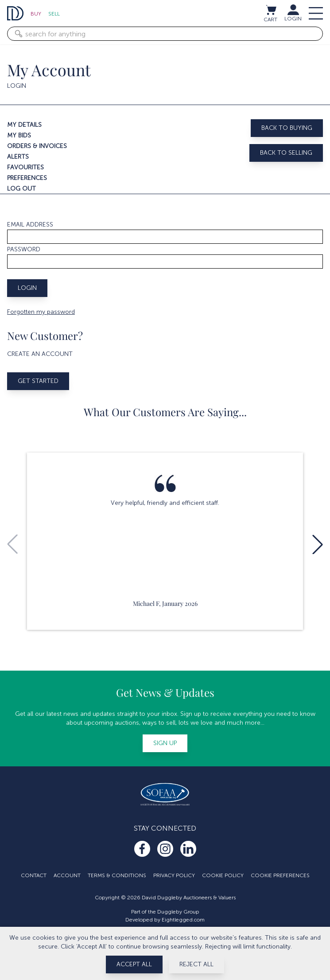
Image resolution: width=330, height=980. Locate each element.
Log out (21, 189)
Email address (30, 225)
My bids (19, 135)
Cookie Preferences (280, 875)
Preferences (27, 178)
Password (24, 249)
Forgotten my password (41, 312)
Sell (54, 14)
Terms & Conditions (117, 875)
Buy (36, 14)
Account (67, 875)
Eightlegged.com (183, 920)
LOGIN (293, 19)
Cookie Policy (223, 875)
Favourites (25, 167)
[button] (318, 544)
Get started (38, 381)
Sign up (165, 743)
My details (24, 125)
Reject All (196, 964)
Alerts (18, 157)
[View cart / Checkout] (271, 10)
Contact (34, 875)
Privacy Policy (174, 875)
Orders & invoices (37, 146)
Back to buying (287, 128)
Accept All (134, 964)
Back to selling (286, 153)
